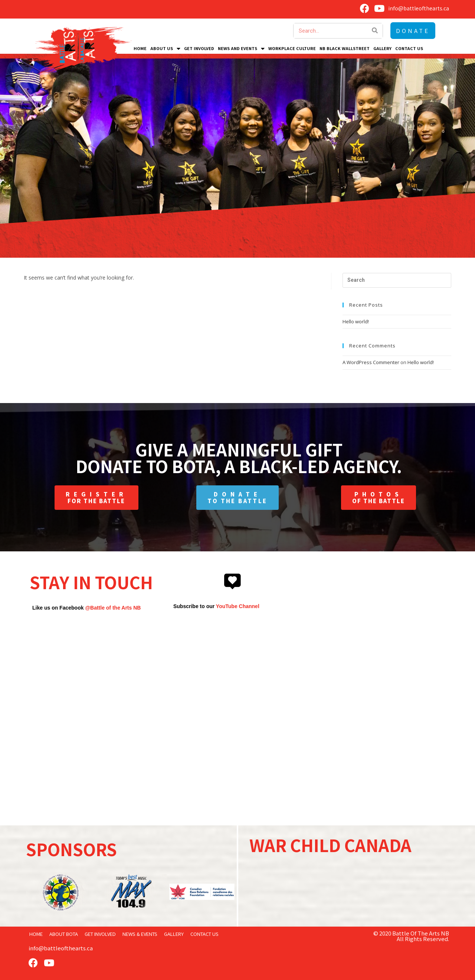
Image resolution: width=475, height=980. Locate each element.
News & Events (140, 934)
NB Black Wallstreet (345, 48)
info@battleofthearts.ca (61, 948)
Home (140, 48)
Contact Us (409, 48)
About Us (165, 48)
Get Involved (199, 48)
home (36, 934)
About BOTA (64, 934)
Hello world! (356, 321)
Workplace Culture (292, 48)
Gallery (382, 48)
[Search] (375, 31)
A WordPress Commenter (371, 362)
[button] (413, 31)
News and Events (241, 48)
